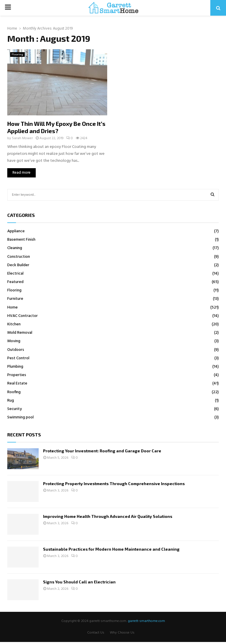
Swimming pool (20, 417)
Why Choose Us (122, 633)
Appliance (16, 231)
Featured (15, 282)
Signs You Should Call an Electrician (79, 582)
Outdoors (16, 350)
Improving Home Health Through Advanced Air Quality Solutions (108, 516)
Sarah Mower (22, 138)
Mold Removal (20, 333)
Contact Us (96, 633)
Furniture (15, 299)
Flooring (17, 55)
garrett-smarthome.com (146, 621)
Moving (14, 341)
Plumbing (15, 367)
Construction (19, 257)
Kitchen (14, 324)
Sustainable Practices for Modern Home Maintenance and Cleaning (111, 549)
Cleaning (15, 248)
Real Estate (17, 383)
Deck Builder (18, 265)
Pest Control (18, 358)
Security (15, 409)
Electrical (15, 274)
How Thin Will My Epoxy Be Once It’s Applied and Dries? (56, 127)
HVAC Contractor (23, 316)
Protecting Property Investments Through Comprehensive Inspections (114, 484)
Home (12, 308)
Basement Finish (21, 240)
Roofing (14, 392)
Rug (11, 401)
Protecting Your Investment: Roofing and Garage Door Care (102, 451)
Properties (17, 375)
